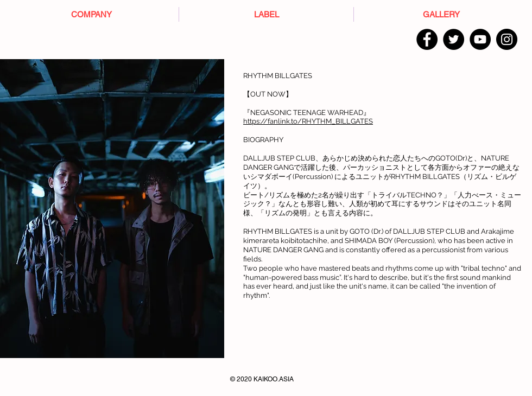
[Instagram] (507, 39)
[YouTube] (480, 39)
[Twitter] (454, 39)
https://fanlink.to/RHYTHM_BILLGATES (308, 121)
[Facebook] (427, 39)
